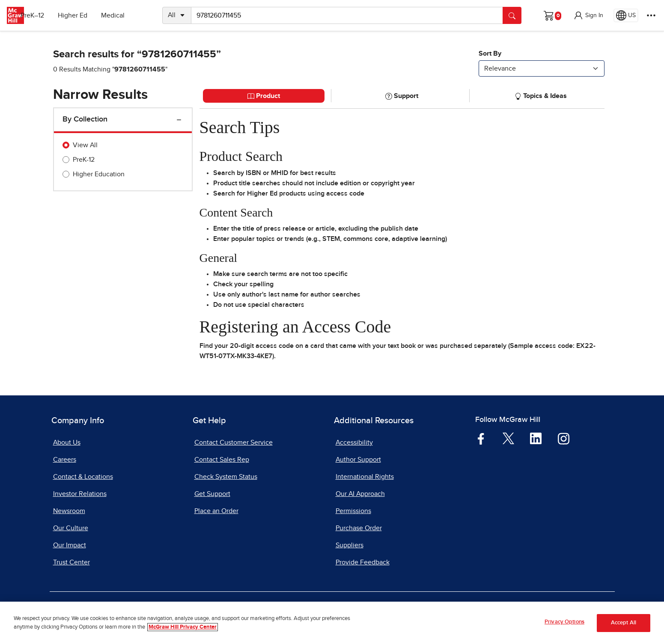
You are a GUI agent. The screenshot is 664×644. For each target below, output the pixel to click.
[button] (588, 15)
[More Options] (651, 15)
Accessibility (354, 442)
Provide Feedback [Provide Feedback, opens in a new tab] (363, 562)
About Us (67, 442)
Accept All (624, 623)
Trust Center (71, 562)
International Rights (365, 477)
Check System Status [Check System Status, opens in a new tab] (226, 477)
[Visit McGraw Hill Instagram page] (564, 438)
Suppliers (350, 545)
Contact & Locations (83, 477)
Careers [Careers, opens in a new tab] (65, 460)
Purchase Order (359, 528)
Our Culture (71, 528)
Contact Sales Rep (222, 460)
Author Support (358, 460)
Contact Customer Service (234, 442)
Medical (127, 15)
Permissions (353, 511)
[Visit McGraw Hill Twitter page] (508, 438)
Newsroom (69, 511)
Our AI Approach (360, 494)
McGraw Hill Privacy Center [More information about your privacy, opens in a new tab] (183, 628)
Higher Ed (86, 15)
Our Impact (70, 545)
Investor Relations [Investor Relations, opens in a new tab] (80, 494)
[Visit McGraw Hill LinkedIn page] (536, 438)
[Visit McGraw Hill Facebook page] (481, 438)
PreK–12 (46, 15)
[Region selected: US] (626, 15)
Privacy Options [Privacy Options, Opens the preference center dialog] (564, 623)
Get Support (212, 494)
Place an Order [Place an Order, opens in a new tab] (216, 511)
